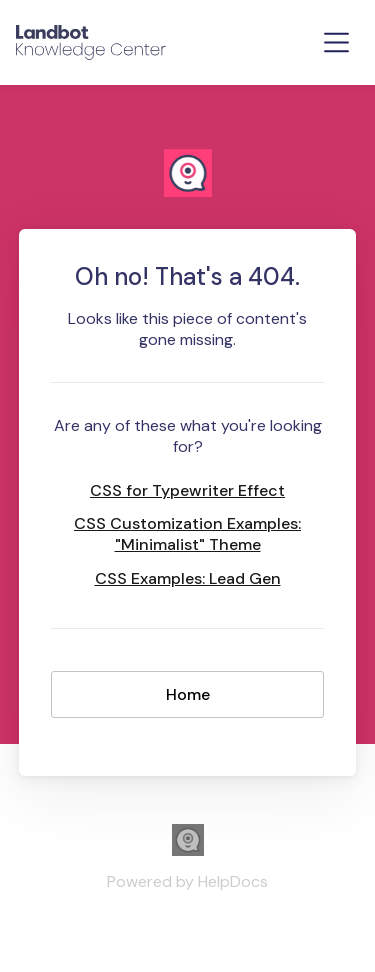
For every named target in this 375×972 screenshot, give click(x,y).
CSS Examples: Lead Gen (188, 578)
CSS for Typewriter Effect (187, 490)
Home (188, 694)
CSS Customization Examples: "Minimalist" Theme (187, 534)
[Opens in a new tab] (188, 850)
